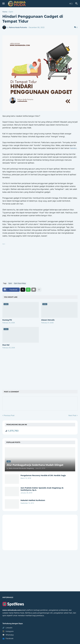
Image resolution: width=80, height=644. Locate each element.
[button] (3, 4)
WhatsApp (8, 635)
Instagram (8, 631)
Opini (11, 12)
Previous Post (9, 415)
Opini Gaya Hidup (20, 283)
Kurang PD (7, 320)
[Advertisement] (40, 262)
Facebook (8, 638)
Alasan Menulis (48, 320)
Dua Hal (6, 345)
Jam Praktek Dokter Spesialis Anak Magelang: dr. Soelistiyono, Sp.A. (42, 489)
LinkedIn (7, 628)
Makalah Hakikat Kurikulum (33, 500)
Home (5, 12)
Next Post (72, 415)
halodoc (73, 148)
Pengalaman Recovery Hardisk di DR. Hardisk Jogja (43, 475)
